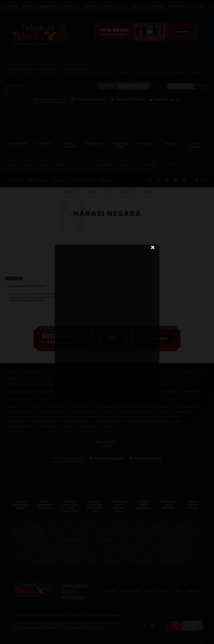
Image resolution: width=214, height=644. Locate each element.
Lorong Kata (14, 279)
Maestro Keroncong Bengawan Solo (95, 506)
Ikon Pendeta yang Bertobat (168, 505)
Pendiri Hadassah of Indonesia (45, 505)
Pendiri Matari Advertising (144, 505)
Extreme (146, 192)
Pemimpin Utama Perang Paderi (119, 506)
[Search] (201, 86)
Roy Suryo (145, 144)
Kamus (92, 192)
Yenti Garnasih (196, 145)
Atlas (107, 192)
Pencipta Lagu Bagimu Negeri (21, 505)
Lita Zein (170, 144)
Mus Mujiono (94, 144)
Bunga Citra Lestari (120, 145)
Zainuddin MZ (18, 144)
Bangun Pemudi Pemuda (193, 505)
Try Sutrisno (44, 144)
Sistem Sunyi (71, 192)
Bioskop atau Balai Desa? (28, 286)
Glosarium (125, 192)
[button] (203, 6)
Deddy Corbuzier (69, 145)
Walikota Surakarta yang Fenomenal (70, 506)
